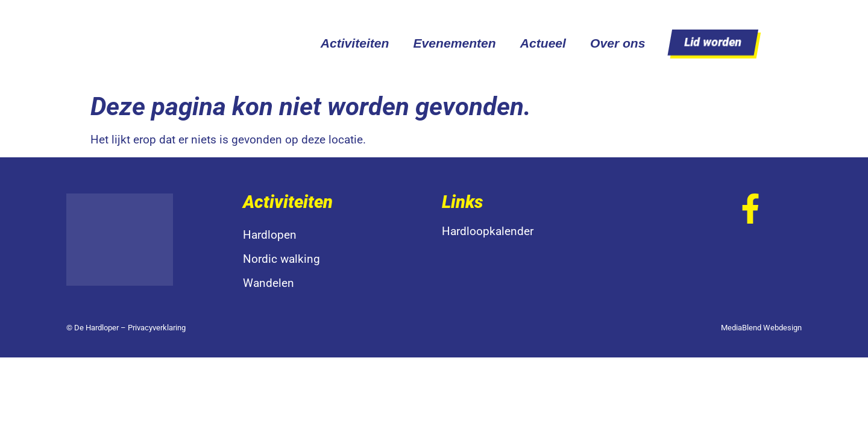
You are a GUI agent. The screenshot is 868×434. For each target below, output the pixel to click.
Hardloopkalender (488, 231)
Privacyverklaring (157, 328)
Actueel (543, 43)
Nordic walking (281, 259)
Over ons (618, 43)
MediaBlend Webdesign (761, 328)
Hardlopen (270, 235)
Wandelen (269, 283)
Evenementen (454, 43)
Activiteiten (355, 43)
